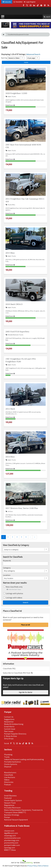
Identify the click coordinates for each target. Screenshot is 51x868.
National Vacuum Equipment (16, 820)
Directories (9, 782)
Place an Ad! (25, 625)
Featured (8, 798)
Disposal (8, 767)
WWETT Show (10, 850)
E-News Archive (11, 736)
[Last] (35, 537)
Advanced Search (33, 54)
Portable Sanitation (13, 762)
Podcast (8, 784)
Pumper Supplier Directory (15, 734)
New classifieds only (14, 587)
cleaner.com (9, 831)
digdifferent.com (11, 833)
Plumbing (8, 755)
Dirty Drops (9, 739)
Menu (3, 17)
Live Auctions (10, 777)
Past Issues (9, 731)
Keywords (7, 561)
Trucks (7, 757)
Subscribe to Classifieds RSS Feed (18, 673)
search (47, 17)
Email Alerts (9, 726)
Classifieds (9, 775)
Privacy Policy (32, 866)
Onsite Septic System (13, 800)
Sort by (4, 58)
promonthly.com (11, 843)
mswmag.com (10, 836)
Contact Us (9, 717)
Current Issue (10, 729)
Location (7, 575)
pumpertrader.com (12, 845)
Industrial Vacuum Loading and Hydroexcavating (24, 759)
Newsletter (9, 722)
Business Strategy (12, 815)
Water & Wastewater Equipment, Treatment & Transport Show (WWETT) (23, 811)
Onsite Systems (11, 764)
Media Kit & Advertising (14, 724)
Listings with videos (14, 598)
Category (7, 568)
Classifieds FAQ (9, 668)
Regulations (9, 805)
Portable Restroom (12, 808)
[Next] (30, 537)
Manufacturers (10, 772)
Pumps (7, 817)
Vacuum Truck (10, 803)
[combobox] (26, 571)
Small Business (10, 796)
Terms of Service (43, 866)
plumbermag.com (12, 840)
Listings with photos (14, 593)
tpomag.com (10, 848)
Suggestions (9, 719)
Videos (7, 780)
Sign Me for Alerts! (25, 692)
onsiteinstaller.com (12, 838)
